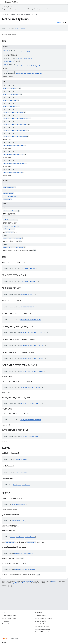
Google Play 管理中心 (41, 621)
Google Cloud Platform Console (43, 618)
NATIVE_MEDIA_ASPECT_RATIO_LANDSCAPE (15, 118)
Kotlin (59, 22)
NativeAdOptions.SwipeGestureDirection (29, 74)
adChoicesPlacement (9, 187)
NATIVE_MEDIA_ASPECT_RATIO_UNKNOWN (15, 136)
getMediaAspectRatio (10, 220)
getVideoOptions (8, 229)
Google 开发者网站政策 (17, 583)
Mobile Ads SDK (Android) (23, 15)
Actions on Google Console (42, 627)
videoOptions (7, 199)
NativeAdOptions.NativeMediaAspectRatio (29, 66)
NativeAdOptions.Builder (24, 58)
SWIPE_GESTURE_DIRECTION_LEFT (13, 154)
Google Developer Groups (9, 616)
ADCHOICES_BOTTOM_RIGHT (11, 94)
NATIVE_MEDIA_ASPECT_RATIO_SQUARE (14, 130)
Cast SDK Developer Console (43, 629)
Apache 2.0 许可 (55, 581)
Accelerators (6, 621)
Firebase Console (40, 624)
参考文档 (34, 15)
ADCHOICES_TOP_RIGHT (10, 106)
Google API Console (40, 616)
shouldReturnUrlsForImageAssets (13, 247)
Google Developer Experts (9, 618)
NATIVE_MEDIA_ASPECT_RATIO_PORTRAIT (15, 124)
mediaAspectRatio (8, 193)
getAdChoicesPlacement (10, 211)
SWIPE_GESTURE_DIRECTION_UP (12, 172)
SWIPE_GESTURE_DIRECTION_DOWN (13, 145)
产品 (8, 15)
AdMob (12, 2)
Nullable (6, 226)
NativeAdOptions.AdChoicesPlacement (28, 52)
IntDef (6, 50)
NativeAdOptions (20, 28)
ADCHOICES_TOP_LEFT (9, 100)
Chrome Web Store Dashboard (43, 632)
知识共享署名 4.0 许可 (29, 581)
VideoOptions (11, 196)
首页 (3, 15)
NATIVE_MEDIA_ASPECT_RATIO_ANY (13, 112)
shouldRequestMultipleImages (12, 238)
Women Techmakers (8, 624)
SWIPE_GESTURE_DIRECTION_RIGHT (13, 163)
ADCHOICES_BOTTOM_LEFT (11, 88)
